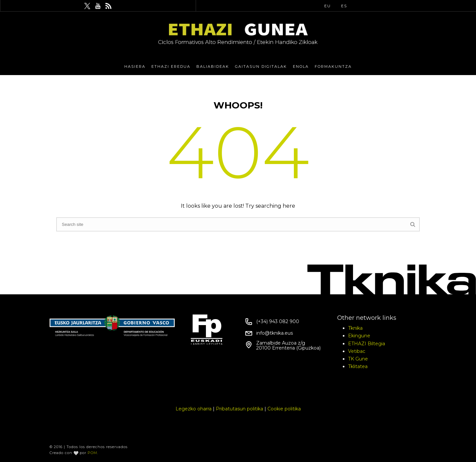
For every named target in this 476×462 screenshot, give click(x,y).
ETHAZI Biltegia (367, 344)
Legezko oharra (194, 409)
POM (92, 453)
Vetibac (357, 351)
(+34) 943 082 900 (278, 321)
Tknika (355, 328)
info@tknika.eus (275, 333)
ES (344, 6)
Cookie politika (284, 409)
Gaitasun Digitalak (261, 66)
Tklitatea (358, 366)
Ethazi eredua (171, 66)
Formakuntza (333, 66)
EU (328, 6)
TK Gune (358, 359)
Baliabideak (213, 66)
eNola (301, 66)
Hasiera (135, 66)
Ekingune (359, 336)
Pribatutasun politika (239, 409)
